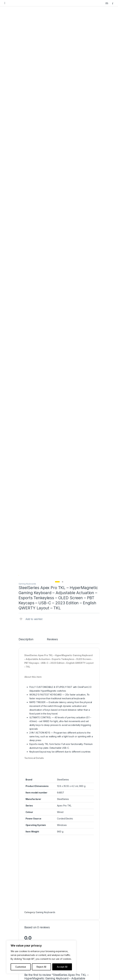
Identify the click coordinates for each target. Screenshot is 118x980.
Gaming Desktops (31, 834)
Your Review (31, 532)
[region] (41, 957)
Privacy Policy (29, 918)
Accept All (62, 967)
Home (25, 881)
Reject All (41, 967)
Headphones (29, 863)
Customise (21, 967)
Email (28, 572)
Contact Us (27, 900)
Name (28, 557)
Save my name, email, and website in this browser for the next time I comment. (63, 588)
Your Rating (31, 519)
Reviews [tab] (52, 162)
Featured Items (29, 886)
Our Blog (26, 891)
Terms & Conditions (32, 923)
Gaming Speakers (31, 858)
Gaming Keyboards (27, 107)
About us (26, 895)
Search (107, 3)
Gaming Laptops (30, 839)
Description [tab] (26, 162)
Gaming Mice (28, 849)
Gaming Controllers (31, 853)
